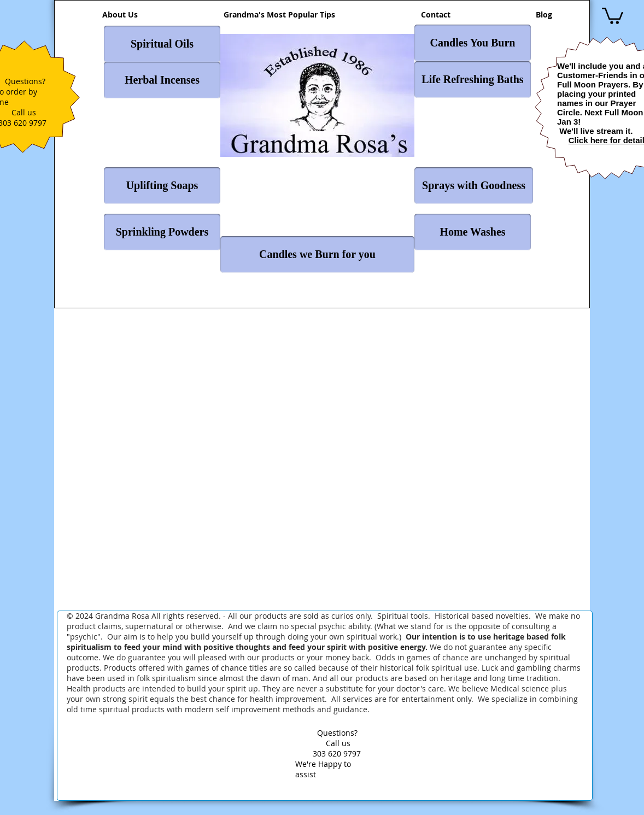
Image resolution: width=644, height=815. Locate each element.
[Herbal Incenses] (162, 80)
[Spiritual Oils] (162, 44)
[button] (613, 15)
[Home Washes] (473, 232)
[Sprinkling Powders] (162, 232)
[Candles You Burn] (473, 43)
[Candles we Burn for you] (317, 254)
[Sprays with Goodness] (474, 186)
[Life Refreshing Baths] (473, 80)
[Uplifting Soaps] (162, 186)
